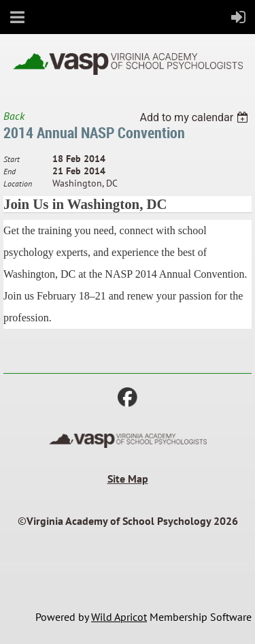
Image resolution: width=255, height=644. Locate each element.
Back (14, 116)
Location (18, 183)
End (10, 171)
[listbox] (195, 117)
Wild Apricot (119, 617)
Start (12, 159)
